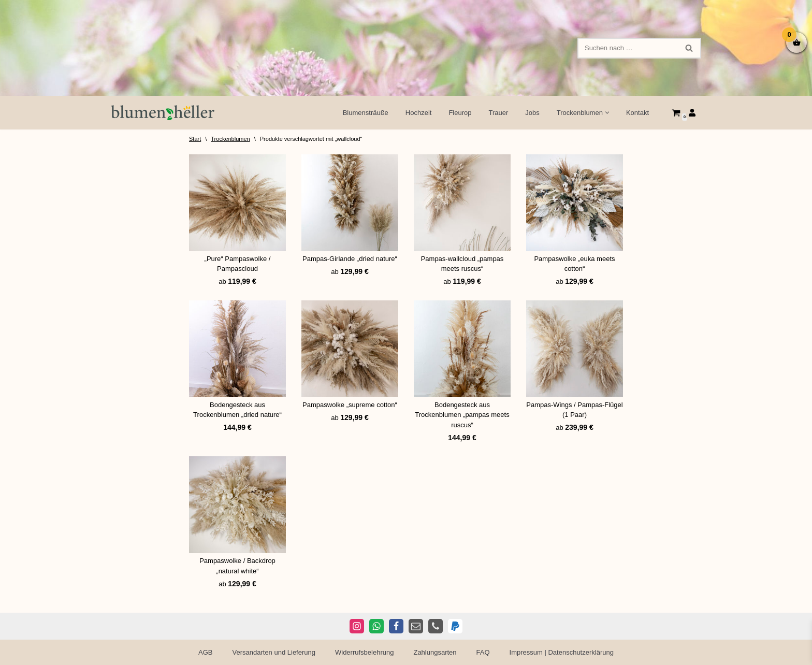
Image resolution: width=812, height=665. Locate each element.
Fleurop (460, 113)
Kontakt (637, 113)
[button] (607, 113)
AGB (205, 652)
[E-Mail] (416, 626)
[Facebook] (396, 626)
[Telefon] (436, 626)
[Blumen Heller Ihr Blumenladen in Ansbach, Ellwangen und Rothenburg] (163, 113)
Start (195, 139)
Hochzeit (419, 113)
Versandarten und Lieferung (274, 652)
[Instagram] (357, 626)
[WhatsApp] (376, 626)
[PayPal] (455, 626)
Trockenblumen (230, 139)
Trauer (499, 113)
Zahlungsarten (435, 652)
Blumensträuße (366, 113)
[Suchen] (628, 48)
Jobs (532, 113)
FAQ (483, 652)
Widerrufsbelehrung (364, 652)
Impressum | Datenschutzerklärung (562, 652)
